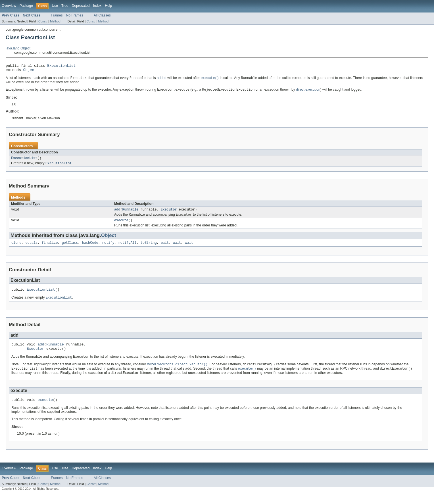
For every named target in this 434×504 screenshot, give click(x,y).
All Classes (102, 15)
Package (26, 6)
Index (97, 6)
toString (149, 248)
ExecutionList (61, 66)
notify (108, 248)
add (117, 213)
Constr (43, 21)
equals (32, 248)
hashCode (90, 248)
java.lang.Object (18, 48)
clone (16, 248)
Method (55, 21)
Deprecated (81, 6)
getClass (70, 248)
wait (165, 248)
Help (108, 6)
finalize (50, 248)
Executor (169, 213)
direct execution (308, 92)
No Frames (75, 15)
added (162, 80)
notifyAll (128, 248)
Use (55, 6)
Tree (65, 6)
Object (30, 71)
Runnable (130, 213)
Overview (9, 6)
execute (121, 225)
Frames (57, 15)
